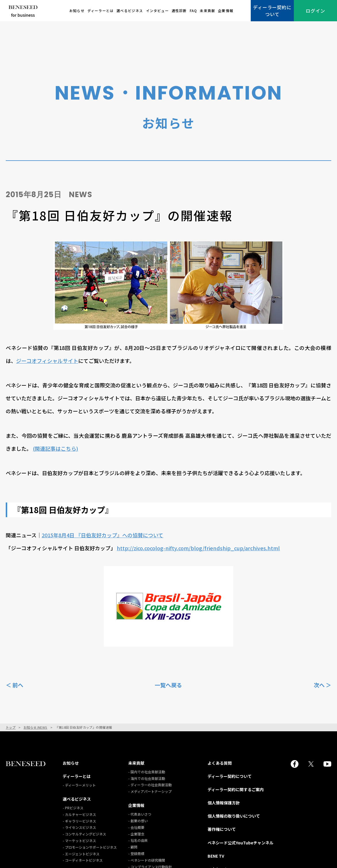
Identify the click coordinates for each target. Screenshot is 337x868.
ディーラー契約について (272, 11)
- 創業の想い (138, 821)
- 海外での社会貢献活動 (147, 778)
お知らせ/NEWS (36, 727)
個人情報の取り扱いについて (234, 816)
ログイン (315, 11)
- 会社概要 (136, 827)
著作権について (222, 829)
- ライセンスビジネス (79, 827)
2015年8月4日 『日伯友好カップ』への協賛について (103, 535)
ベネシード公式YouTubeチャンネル (241, 843)
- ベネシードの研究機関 (147, 860)
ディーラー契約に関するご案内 (236, 789)
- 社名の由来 (138, 840)
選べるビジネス (130, 11)
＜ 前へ (15, 685)
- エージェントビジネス (81, 854)
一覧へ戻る (169, 685)
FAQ (194, 11)
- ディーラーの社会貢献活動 (150, 785)
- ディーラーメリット (79, 785)
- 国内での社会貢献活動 (147, 772)
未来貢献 (207, 11)
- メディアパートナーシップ (150, 791)
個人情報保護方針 (224, 803)
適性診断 (179, 11)
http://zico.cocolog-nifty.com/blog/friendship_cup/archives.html (198, 548)
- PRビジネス (73, 808)
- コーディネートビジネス (83, 860)
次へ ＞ (322, 685)
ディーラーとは (100, 11)
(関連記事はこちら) (55, 448)
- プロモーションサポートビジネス (90, 847)
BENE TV (216, 856)
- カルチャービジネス (79, 814)
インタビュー (157, 11)
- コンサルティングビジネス (84, 834)
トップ (11, 727)
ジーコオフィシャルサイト (47, 361)
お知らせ (77, 11)
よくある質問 (220, 763)
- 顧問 (133, 847)
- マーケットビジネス (79, 841)
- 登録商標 (136, 853)
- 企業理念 (136, 834)
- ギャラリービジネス (79, 821)
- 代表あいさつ (140, 814)
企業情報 (226, 11)
